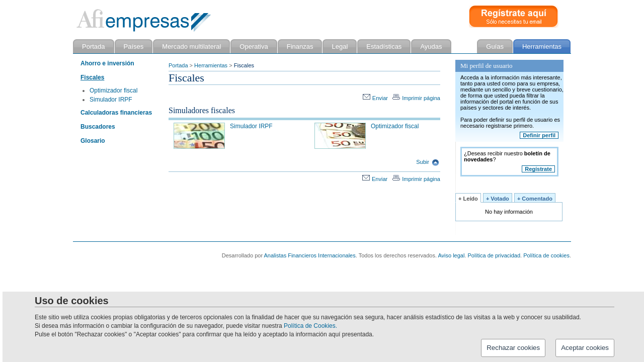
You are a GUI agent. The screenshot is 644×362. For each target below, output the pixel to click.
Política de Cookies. (310, 326)
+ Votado (498, 199)
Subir (428, 162)
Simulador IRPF (111, 100)
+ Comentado (535, 199)
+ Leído (468, 199)
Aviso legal (451, 255)
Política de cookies (546, 255)
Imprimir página (416, 98)
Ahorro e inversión (107, 63)
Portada (178, 65)
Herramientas (211, 65)
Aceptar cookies (585, 348)
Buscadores (98, 127)
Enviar (375, 98)
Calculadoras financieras (116, 113)
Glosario (93, 141)
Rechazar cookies (513, 348)
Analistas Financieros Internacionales (310, 255)
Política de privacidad (494, 255)
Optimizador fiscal (113, 90)
